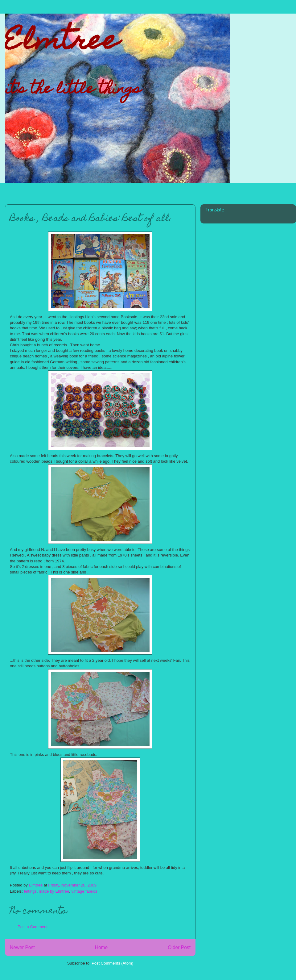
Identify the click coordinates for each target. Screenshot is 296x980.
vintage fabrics (84, 891)
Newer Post (22, 947)
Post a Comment (33, 927)
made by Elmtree (54, 891)
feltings (30, 891)
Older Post (179, 947)
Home (101, 947)
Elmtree (62, 43)
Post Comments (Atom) (112, 963)
